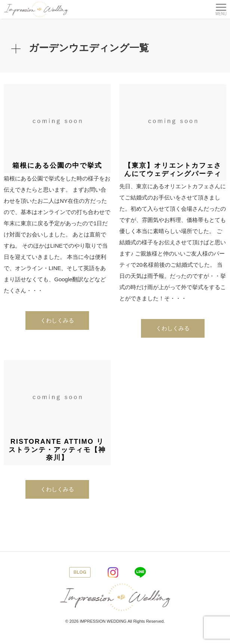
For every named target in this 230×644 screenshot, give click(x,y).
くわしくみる (57, 320)
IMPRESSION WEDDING (103, 621)
